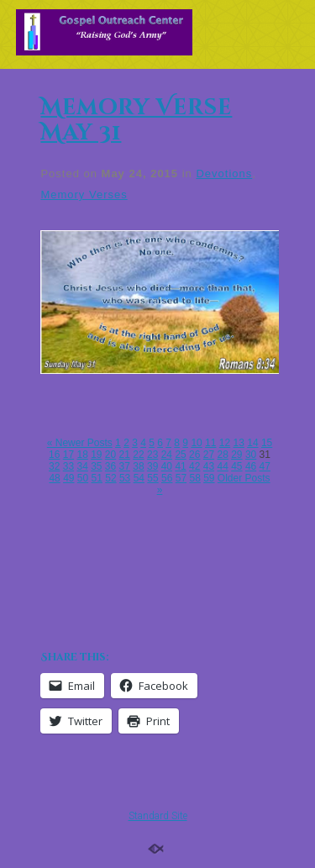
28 (222, 455)
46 (251, 466)
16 (54, 455)
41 (180, 466)
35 (96, 466)
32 (54, 466)
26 (194, 455)
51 (97, 478)
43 (209, 466)
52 (110, 478)
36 (110, 466)
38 (138, 466)
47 (265, 466)
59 (209, 478)
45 (236, 466)
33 (68, 466)
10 (196, 443)
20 (110, 455)
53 (125, 478)
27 (209, 455)
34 (82, 466)
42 (194, 466)
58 (194, 478)
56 (167, 478)
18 (82, 455)
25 (180, 455)
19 (96, 455)
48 (54, 478)
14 (252, 443)
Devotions (224, 174)
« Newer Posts (80, 443)
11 (210, 443)
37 (125, 466)
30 (251, 455)
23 (152, 455)
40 (167, 466)
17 (68, 455)
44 (222, 466)
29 (236, 455)
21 (125, 455)
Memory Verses (84, 195)
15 (267, 443)
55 (152, 478)
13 (239, 443)
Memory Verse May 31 (136, 121)
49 (68, 478)
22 (138, 455)
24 (167, 455)
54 (139, 478)
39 (152, 466)
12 (225, 443)
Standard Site (158, 816)
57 (181, 478)
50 (83, 478)
